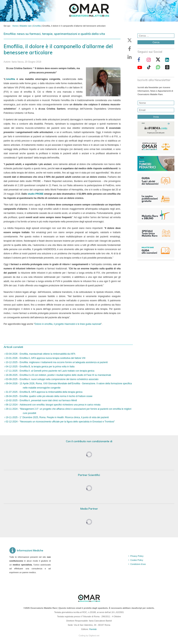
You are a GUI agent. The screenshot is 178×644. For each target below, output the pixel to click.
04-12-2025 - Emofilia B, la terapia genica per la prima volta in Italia (40, 367)
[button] (130, 40)
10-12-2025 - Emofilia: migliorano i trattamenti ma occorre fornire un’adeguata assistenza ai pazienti (57, 362)
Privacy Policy (137, 556)
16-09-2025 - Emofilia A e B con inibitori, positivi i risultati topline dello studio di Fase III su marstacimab (58, 375)
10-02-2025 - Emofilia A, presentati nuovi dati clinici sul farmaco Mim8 (41, 400)
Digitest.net (94, 636)
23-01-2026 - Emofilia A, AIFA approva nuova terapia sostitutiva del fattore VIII (45, 358)
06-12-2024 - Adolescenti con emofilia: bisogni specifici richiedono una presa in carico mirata (53, 405)
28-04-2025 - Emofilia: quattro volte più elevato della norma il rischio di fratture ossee (49, 396)
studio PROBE (36, 194)
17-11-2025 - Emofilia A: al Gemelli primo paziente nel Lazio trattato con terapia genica (50, 371)
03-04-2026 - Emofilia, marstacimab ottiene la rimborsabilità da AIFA (40, 354)
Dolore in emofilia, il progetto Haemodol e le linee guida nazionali (68, 324)
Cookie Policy (137, 560)
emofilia (11, 79)
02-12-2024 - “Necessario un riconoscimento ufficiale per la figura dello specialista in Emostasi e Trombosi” (60, 422)
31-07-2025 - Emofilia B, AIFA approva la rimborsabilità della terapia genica (44, 392)
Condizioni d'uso (138, 564)
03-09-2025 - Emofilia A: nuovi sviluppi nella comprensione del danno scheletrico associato (52, 379)
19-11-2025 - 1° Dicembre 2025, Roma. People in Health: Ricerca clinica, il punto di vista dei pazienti (57, 417)
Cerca (156, 42)
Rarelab (93, 629)
